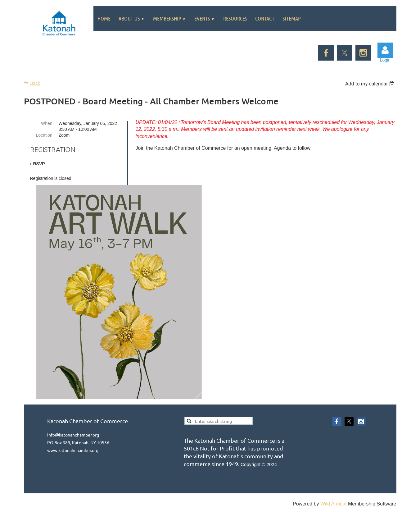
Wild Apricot (333, 504)
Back (35, 83)
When (47, 123)
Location (44, 135)
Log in (385, 50)
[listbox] (371, 84)
